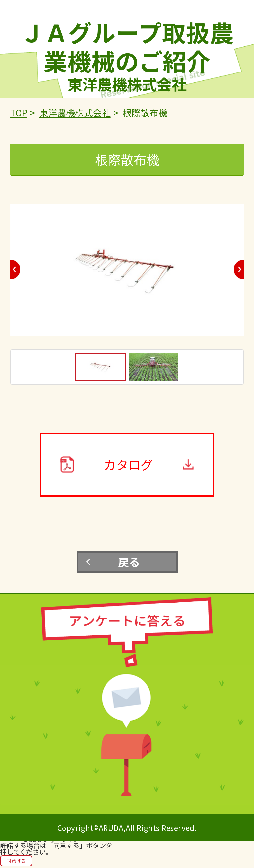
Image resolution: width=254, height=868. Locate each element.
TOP (19, 112)
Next (239, 269)
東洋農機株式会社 (75, 112)
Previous (15, 269)
